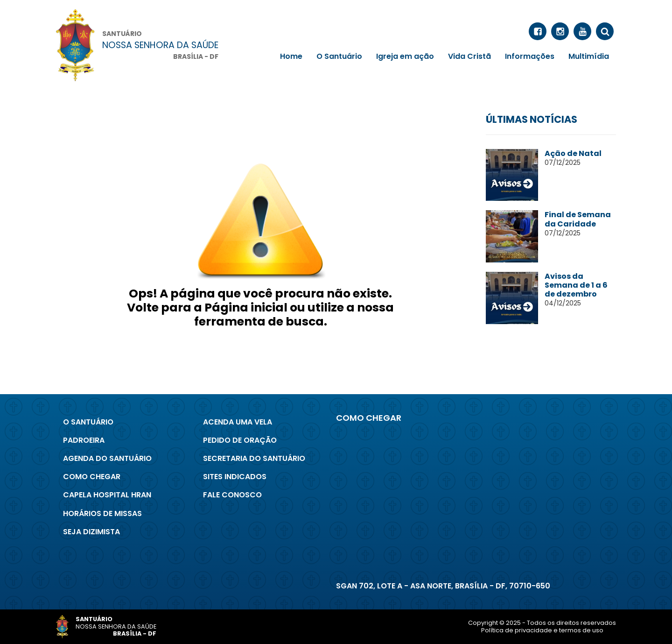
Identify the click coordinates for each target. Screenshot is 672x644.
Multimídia (589, 56)
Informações (530, 56)
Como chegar (92, 477)
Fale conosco (232, 495)
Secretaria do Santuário (254, 458)
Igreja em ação (405, 56)
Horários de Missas (102, 513)
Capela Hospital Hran (107, 495)
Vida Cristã (469, 56)
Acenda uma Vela (238, 422)
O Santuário (339, 56)
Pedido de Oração (240, 440)
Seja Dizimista (91, 532)
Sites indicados (235, 477)
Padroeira (84, 440)
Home (291, 56)
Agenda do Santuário (107, 458)
